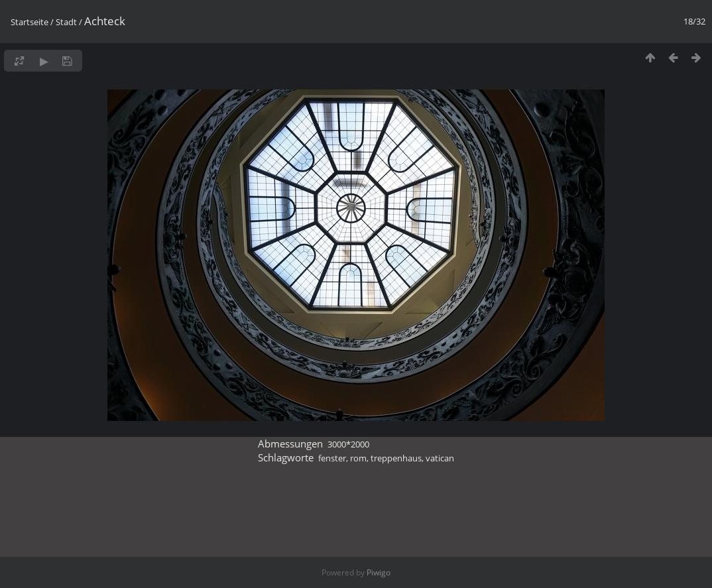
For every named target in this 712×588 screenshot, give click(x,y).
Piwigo (379, 572)
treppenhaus (396, 458)
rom (358, 458)
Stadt (66, 22)
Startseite (30, 22)
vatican (440, 458)
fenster (332, 458)
